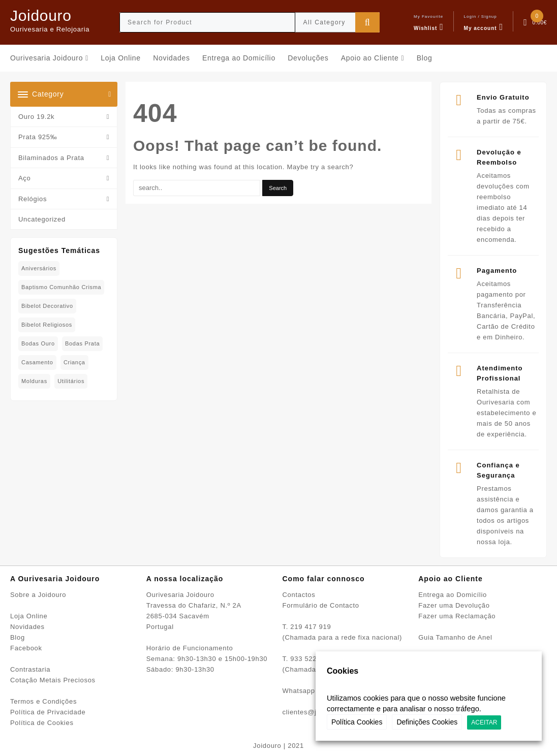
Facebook (26, 648)
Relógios (33, 199)
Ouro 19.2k (36, 117)
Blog (18, 637)
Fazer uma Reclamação (457, 616)
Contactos (299, 595)
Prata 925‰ (38, 137)
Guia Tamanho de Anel (455, 637)
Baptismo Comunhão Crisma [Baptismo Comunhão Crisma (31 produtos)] (61, 287)
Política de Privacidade (48, 712)
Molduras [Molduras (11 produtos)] (34, 381)
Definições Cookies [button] (427, 722)
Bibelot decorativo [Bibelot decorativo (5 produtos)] (47, 306)
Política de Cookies (42, 723)
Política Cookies (357, 722)
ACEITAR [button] (484, 722)
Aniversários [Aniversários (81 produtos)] (39, 268)
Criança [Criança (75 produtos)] (74, 362)
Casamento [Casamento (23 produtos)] (37, 362)
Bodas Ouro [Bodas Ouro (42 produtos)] (38, 343)
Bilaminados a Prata (51, 158)
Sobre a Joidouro (38, 595)
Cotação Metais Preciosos (53, 680)
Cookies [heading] (343, 671)
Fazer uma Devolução (454, 605)
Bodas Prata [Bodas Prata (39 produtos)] (82, 343)
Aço (25, 178)
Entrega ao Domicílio (453, 595)
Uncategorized (42, 219)
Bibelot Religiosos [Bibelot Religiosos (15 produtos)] (47, 325)
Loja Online (29, 616)
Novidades (27, 627)
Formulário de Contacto (321, 605)
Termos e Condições (43, 701)
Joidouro (41, 15)
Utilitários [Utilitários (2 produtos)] (71, 381)
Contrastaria (30, 669)
